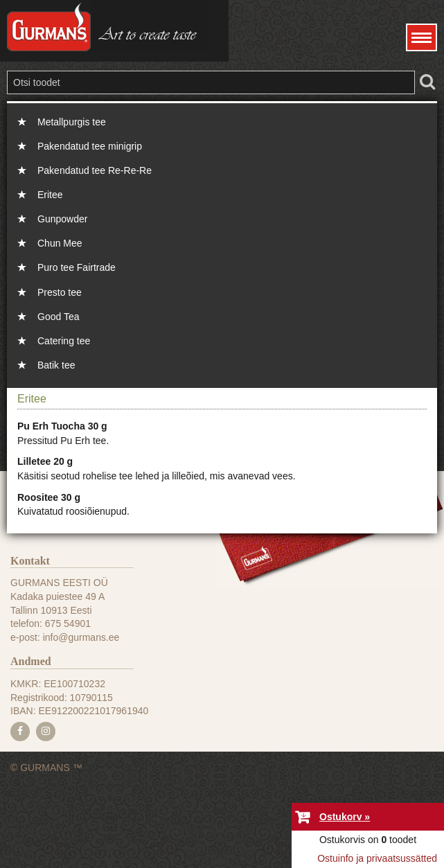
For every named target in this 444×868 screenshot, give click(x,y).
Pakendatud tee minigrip (90, 146)
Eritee (50, 195)
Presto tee (60, 292)
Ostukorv (340, 817)
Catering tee (64, 341)
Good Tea (58, 317)
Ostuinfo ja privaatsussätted (377, 858)
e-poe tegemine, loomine (222, 868)
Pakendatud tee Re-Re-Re (95, 170)
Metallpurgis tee (72, 122)
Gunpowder (62, 219)
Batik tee (56, 365)
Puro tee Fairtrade (77, 267)
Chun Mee (60, 243)
